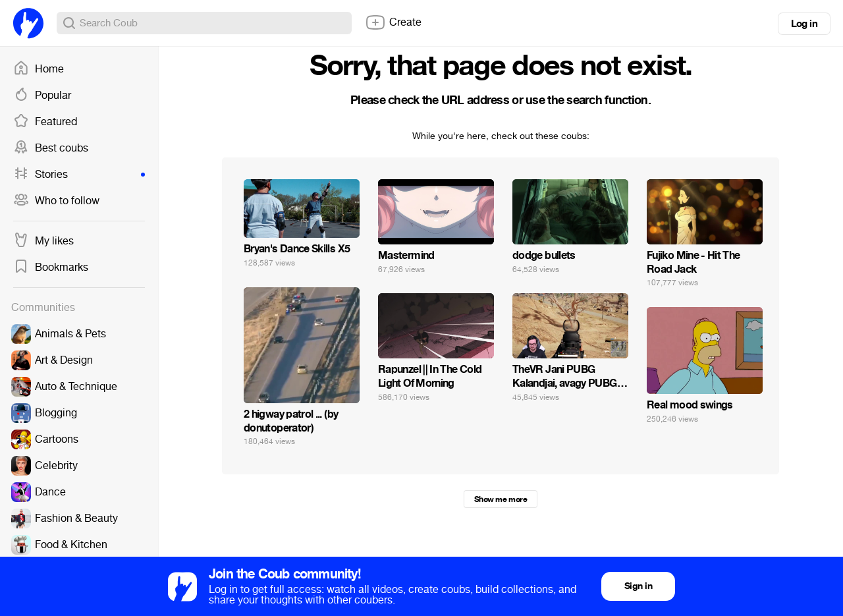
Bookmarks (51, 267)
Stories (79, 175)
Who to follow (56, 201)
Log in (804, 24)
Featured (45, 122)
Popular (42, 96)
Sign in (638, 586)
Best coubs (51, 148)
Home (39, 69)
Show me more (501, 499)
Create (393, 22)
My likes (43, 241)
